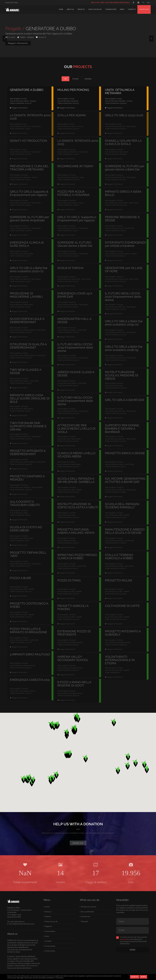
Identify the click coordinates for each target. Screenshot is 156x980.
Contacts (132, 9)
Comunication (111, 9)
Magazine (48, 926)
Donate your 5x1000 (89, 907)
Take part (85, 921)
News (122, 9)
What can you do (95, 9)
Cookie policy (50, 951)
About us (70, 9)
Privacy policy (50, 946)
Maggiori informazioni (18, 43)
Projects (81, 9)
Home (61, 9)
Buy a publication (88, 912)
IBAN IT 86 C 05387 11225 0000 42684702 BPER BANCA (110, 3)
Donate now (144, 9)
